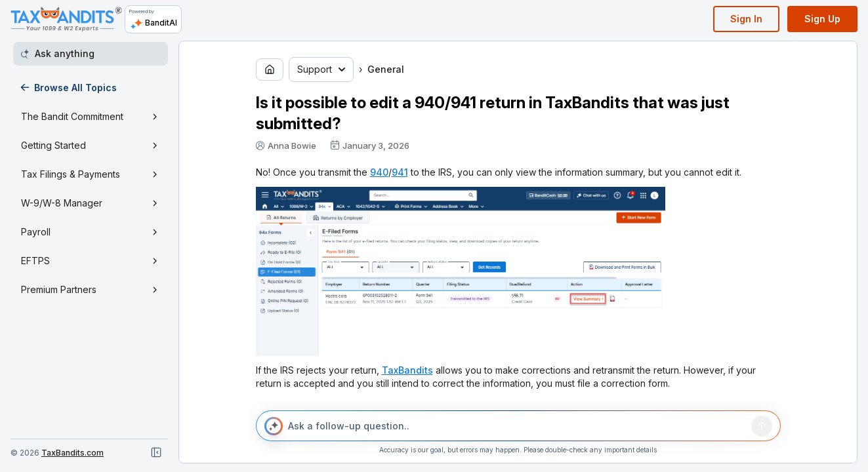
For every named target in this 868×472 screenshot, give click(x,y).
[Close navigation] (156, 452)
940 (379, 172)
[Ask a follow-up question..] (517, 426)
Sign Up (822, 19)
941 (400, 172)
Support (321, 69)
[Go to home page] (270, 69)
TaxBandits (407, 370)
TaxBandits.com (72, 453)
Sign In (746, 19)
